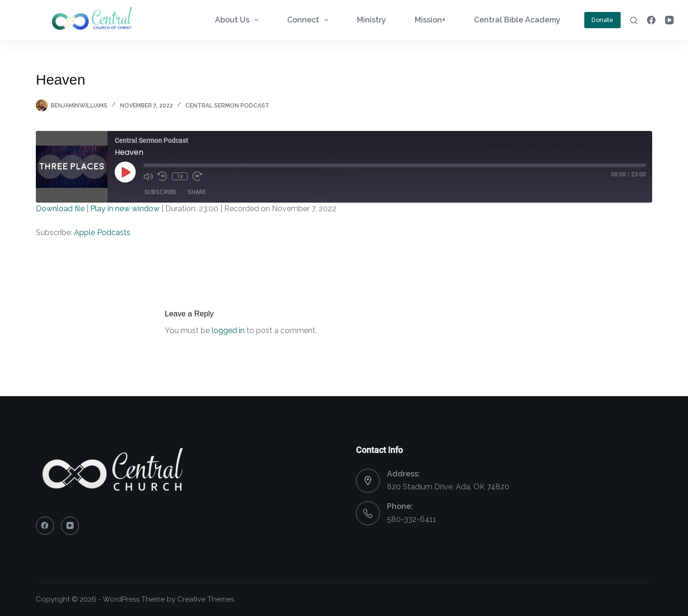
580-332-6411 (412, 519)
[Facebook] (651, 20)
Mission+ (430, 20)
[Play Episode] (125, 172)
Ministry (371, 20)
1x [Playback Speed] (180, 176)
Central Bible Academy (517, 20)
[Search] (634, 20)
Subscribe (160, 192)
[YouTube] (669, 20)
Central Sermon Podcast (227, 106)
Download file (60, 209)
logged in (228, 330)
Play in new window (125, 209)
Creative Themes (206, 599)
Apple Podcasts (102, 232)
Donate (602, 20)
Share (197, 192)
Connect (310, 20)
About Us (239, 20)
